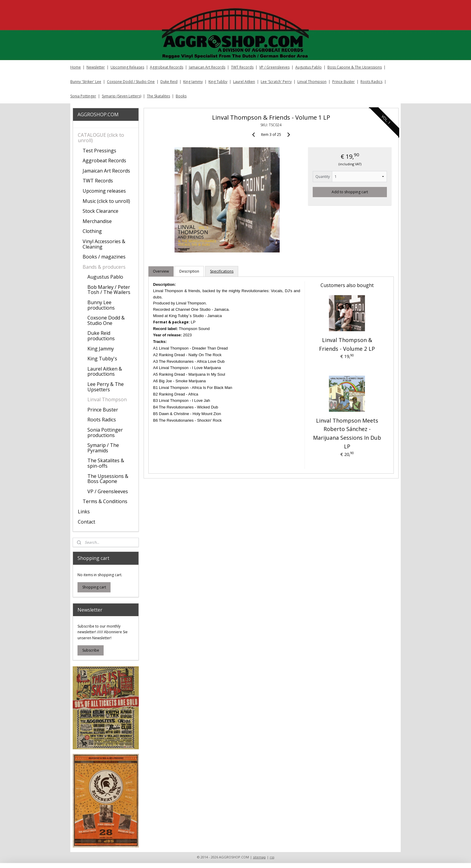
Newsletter (96, 67)
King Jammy (193, 82)
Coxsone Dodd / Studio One (131, 82)
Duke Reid (169, 82)
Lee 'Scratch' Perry (276, 82)
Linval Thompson (312, 82)
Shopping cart (94, 587)
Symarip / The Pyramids (103, 448)
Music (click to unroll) (106, 201)
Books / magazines (104, 257)
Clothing (92, 231)
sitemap (259, 857)
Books (181, 96)
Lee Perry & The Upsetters (106, 387)
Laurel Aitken (244, 82)
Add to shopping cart (350, 192)
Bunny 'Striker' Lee (86, 82)
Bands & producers (104, 267)
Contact (87, 522)
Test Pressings (99, 151)
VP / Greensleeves (274, 67)
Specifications (222, 271)
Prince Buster (343, 82)
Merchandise (97, 221)
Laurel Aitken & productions (105, 371)
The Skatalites (158, 96)
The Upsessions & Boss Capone (108, 479)
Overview (161, 271)
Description (189, 271)
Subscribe (91, 650)
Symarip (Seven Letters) (122, 96)
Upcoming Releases (127, 67)
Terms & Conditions (105, 501)
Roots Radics (371, 82)
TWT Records (242, 67)
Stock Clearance (100, 211)
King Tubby (218, 82)
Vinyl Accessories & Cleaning (104, 244)
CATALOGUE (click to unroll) (101, 138)
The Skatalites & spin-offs (106, 463)
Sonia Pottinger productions (105, 432)
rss (272, 857)
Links (84, 512)
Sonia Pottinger (83, 96)
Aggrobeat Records (167, 67)
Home (76, 67)
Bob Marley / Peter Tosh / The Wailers (109, 290)
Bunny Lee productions (101, 305)
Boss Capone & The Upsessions (355, 67)
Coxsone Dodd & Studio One (106, 320)
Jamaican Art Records (207, 67)
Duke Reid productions (101, 336)
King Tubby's (102, 359)
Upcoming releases (104, 191)
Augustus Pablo (308, 67)
